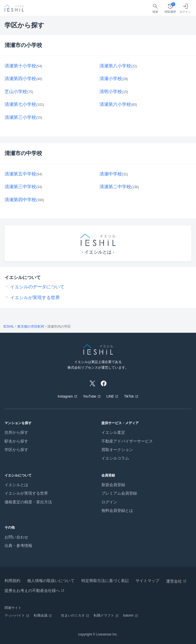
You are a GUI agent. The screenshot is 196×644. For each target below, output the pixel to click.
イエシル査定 (113, 432)
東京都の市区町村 (31, 327)
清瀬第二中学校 (115, 187)
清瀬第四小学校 (20, 79)
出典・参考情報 (18, 546)
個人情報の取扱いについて (51, 581)
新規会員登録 (113, 485)
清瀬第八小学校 (115, 66)
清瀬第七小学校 (20, 104)
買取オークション (117, 450)
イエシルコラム (115, 458)
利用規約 (12, 581)
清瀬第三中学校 (20, 187)
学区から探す (16, 450)
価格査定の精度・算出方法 (28, 502)
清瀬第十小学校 (20, 66)
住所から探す (16, 432)
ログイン (109, 502)
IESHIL (9, 327)
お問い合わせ (16, 537)
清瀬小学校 (111, 79)
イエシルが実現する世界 (35, 298)
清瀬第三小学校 (20, 117)
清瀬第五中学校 (20, 174)
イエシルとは (16, 485)
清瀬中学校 (111, 174)
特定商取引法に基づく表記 (105, 581)
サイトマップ (147, 581)
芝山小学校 (16, 92)
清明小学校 (111, 92)
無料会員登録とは (117, 510)
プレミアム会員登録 (119, 493)
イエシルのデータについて (37, 287)
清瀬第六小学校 (115, 104)
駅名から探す (16, 441)
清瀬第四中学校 (20, 200)
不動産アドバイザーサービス (127, 441)
